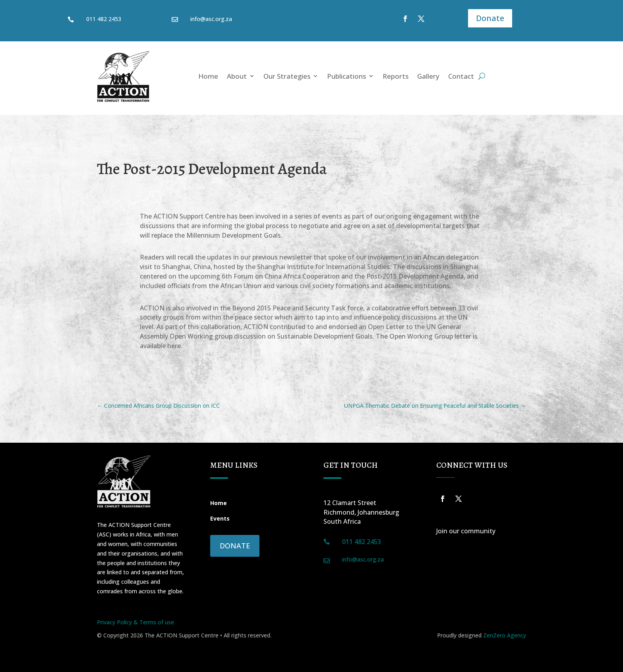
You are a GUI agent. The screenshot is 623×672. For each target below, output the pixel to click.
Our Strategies (287, 76)
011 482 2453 (104, 19)
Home (208, 76)
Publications (346, 76)
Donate (490, 18)
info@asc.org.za (211, 19)
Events (220, 518)
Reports (396, 76)
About (237, 76)
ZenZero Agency (505, 635)
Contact (461, 76)
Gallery (428, 76)
